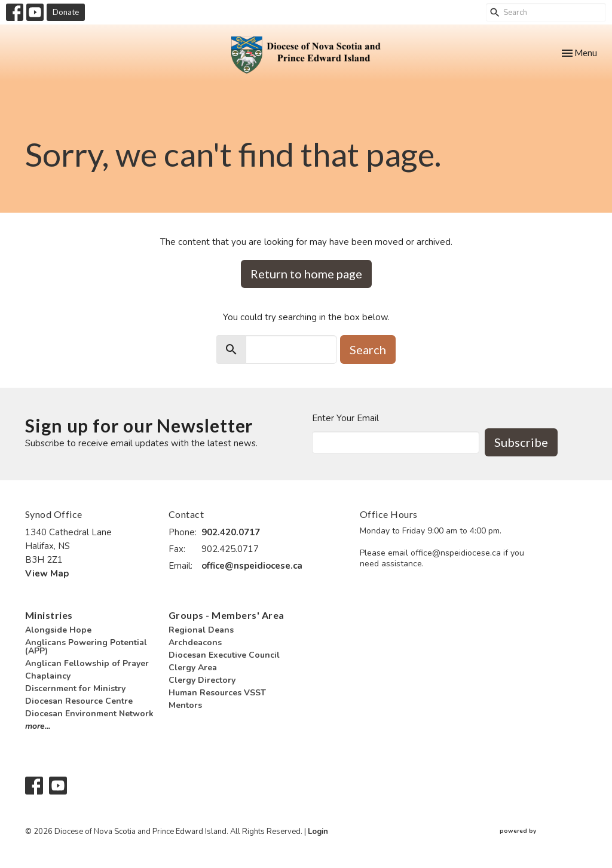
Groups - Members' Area (227, 615)
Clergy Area (193, 668)
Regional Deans (201, 630)
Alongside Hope (58, 630)
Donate (66, 12)
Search (368, 349)
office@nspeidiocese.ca (252, 566)
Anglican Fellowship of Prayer (87, 663)
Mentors (185, 705)
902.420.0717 (231, 532)
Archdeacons (195, 642)
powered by (543, 832)
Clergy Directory (202, 680)
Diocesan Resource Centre (79, 701)
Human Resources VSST (217, 693)
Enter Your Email (345, 418)
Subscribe (521, 442)
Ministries (49, 615)
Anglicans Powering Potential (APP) (86, 647)
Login (318, 832)
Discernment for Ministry (75, 688)
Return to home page (306, 274)
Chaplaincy (48, 676)
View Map (47, 573)
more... (38, 726)
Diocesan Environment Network (89, 714)
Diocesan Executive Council (224, 655)
